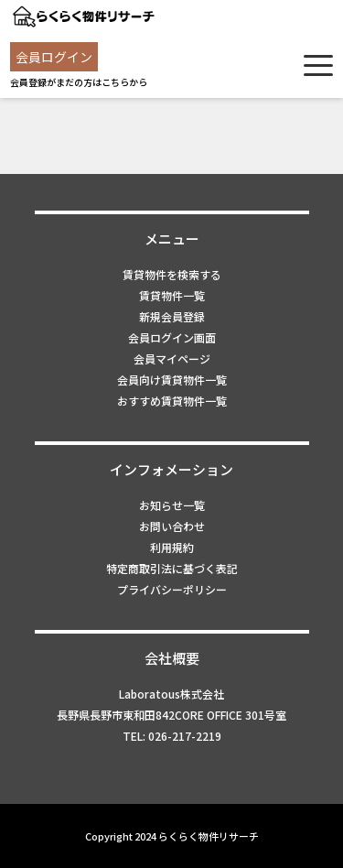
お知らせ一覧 (172, 505)
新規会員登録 (172, 316)
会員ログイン (54, 57)
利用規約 (172, 547)
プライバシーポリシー (172, 589)
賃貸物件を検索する (172, 274)
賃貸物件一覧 (172, 295)
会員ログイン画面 (172, 337)
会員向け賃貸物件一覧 (172, 380)
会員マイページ (172, 358)
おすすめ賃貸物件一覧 (172, 401)
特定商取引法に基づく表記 (172, 568)
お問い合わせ (172, 526)
